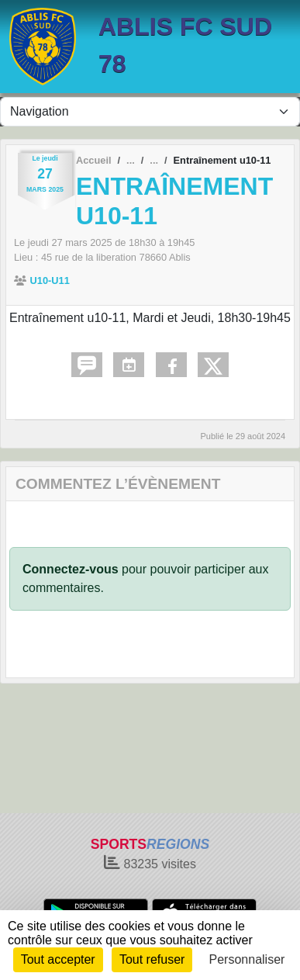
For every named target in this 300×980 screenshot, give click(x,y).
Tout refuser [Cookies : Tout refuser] (152, 959)
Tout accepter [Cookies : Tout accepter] (58, 959)
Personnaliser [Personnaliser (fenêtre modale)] (247, 959)
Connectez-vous (71, 569)
